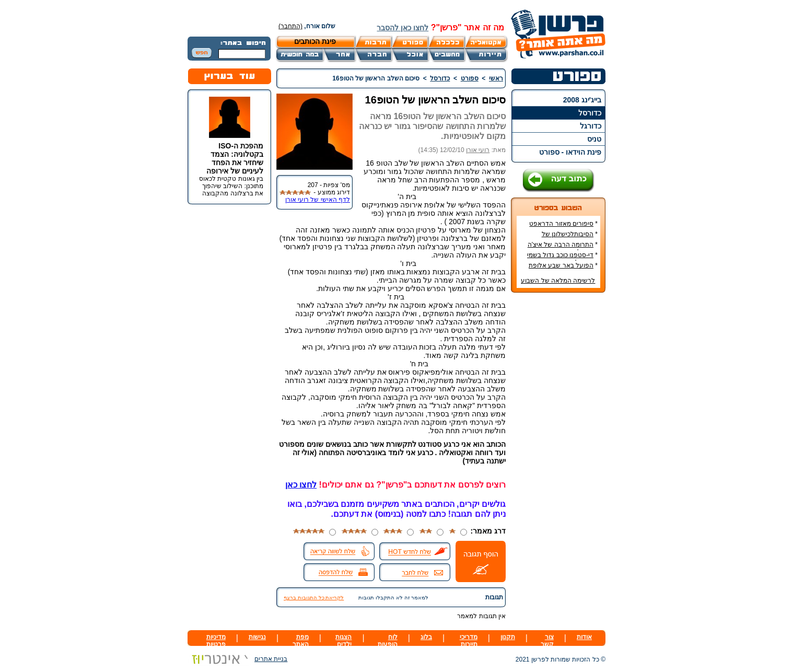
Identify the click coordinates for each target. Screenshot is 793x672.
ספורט (470, 78)
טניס (594, 139)
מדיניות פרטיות (216, 641)
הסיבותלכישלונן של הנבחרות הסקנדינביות (568, 238)
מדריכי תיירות (469, 641)
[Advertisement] (558, 457)
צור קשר (547, 641)
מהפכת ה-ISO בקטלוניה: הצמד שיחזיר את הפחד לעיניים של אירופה (235, 158)
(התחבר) (290, 26)
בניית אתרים (237, 659)
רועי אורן (478, 150)
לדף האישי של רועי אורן (318, 200)
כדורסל (590, 113)
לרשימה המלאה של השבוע (558, 281)
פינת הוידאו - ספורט (570, 152)
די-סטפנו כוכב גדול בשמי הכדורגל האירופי (562, 259)
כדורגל (591, 126)
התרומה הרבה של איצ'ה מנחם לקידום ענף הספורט (561, 248)
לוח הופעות (388, 641)
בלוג (426, 637)
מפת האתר (301, 641)
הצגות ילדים (343, 641)
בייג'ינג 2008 (582, 100)
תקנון (508, 637)
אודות (584, 637)
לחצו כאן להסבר (403, 28)
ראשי (496, 78)
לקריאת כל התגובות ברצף (314, 598)
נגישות (257, 637)
